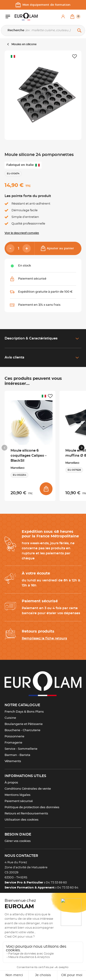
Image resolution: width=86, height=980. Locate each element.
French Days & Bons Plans (24, 712)
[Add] (27, 248)
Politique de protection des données (32, 807)
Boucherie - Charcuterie (22, 730)
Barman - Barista (17, 755)
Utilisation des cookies (22, 820)
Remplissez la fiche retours (44, 639)
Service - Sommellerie (21, 749)
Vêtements (13, 761)
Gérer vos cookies (18, 841)
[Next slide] (82, 448)
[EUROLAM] (26, 17)
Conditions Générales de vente (28, 789)
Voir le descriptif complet (22, 233)
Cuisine (10, 718)
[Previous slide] (4, 448)
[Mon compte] (63, 17)
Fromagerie (13, 743)
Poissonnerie (14, 737)
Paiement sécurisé (19, 801)
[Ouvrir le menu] (10, 17)
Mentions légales (18, 795)
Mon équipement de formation (43, 5)
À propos (11, 783)
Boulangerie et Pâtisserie (24, 724)
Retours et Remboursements (26, 814)
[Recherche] (43, 31)
